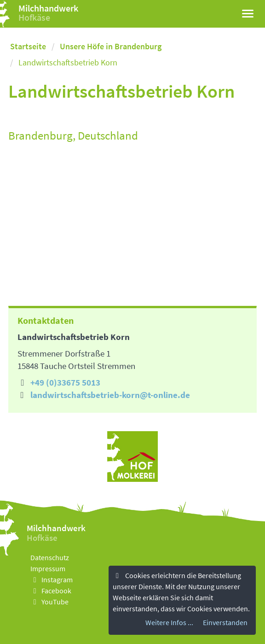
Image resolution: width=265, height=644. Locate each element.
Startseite (28, 46)
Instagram (52, 580)
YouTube (49, 602)
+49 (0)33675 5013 (65, 382)
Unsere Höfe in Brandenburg (111, 46)
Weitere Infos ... (169, 622)
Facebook (51, 591)
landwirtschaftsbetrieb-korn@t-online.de (110, 395)
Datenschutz (50, 557)
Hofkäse (34, 17)
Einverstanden (225, 622)
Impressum (48, 568)
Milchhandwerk (48, 8)
